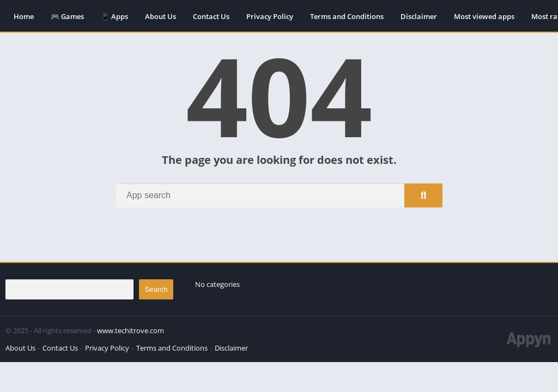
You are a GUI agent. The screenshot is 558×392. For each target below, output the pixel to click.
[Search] (279, 195)
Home (24, 16)
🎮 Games (67, 16)
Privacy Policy (270, 16)
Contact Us (211, 16)
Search (156, 289)
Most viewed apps (484, 16)
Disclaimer (419, 16)
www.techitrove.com (131, 330)
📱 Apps (114, 16)
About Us (160, 16)
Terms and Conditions (347, 16)
